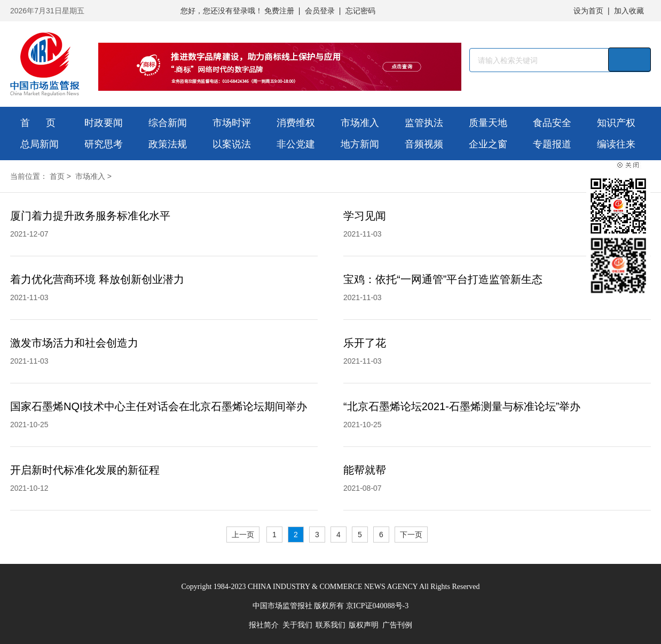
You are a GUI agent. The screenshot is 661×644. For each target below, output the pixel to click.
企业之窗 (488, 144)
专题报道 (552, 144)
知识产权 (616, 123)
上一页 (243, 535)
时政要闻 (104, 123)
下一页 (411, 535)
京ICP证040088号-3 (377, 606)
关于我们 (297, 625)
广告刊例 (397, 625)
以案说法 (232, 144)
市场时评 (232, 123)
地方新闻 (360, 144)
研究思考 (104, 144)
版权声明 (364, 625)
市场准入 (360, 123)
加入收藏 (629, 11)
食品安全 (552, 123)
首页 (57, 176)
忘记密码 (360, 11)
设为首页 (588, 11)
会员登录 (320, 11)
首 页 (38, 123)
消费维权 (296, 123)
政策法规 (168, 144)
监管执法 (424, 123)
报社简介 (264, 625)
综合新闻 (168, 123)
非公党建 (296, 144)
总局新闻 (40, 144)
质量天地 (488, 123)
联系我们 (330, 625)
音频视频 (424, 144)
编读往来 (616, 144)
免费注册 (279, 11)
